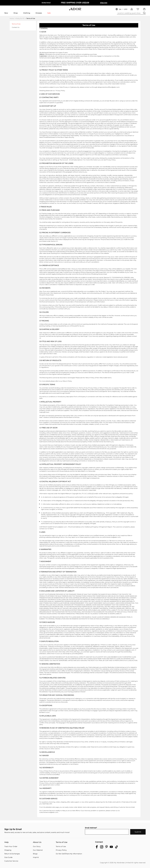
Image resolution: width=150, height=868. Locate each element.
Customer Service (11, 861)
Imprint (36, 857)
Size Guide (8, 857)
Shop (16, 13)
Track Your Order (11, 846)
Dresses (39, 13)
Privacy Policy (61, 850)
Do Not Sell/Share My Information (69, 854)
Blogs (35, 854)
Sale (49, 13)
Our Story (37, 846)
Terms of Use (31, 18)
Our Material (38, 850)
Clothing (27, 13)
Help (6, 842)
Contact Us (16, 27)
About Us (37, 842)
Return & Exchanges (12, 854)
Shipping (8, 850)
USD (126, 9)
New (6, 13)
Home (13, 18)
